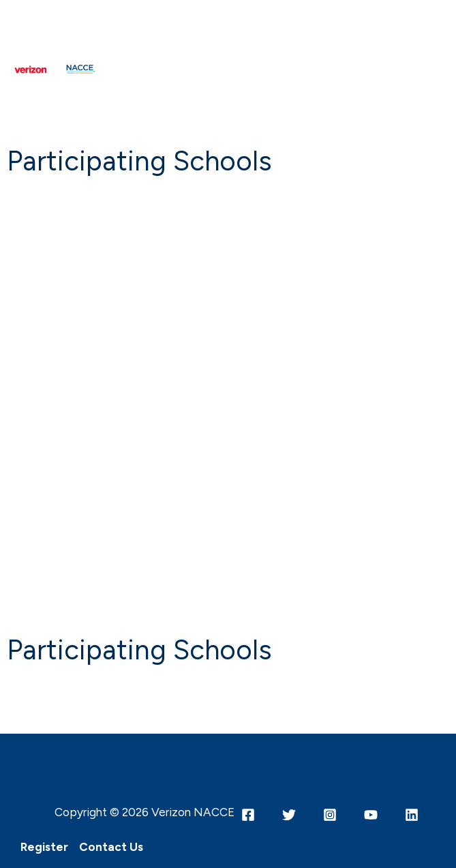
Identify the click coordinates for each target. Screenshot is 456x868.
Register (44, 847)
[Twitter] (289, 815)
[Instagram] (330, 815)
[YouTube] (371, 815)
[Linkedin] (412, 815)
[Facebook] (248, 815)
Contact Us (111, 847)
